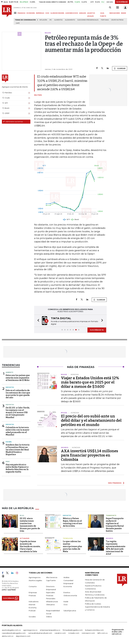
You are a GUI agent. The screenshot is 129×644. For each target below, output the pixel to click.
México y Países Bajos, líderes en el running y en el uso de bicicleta (72, 522)
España (9, 442)
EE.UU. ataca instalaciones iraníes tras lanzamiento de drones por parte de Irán (30, 525)
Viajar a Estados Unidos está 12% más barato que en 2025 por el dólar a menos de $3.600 (90, 382)
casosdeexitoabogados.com (14, 633)
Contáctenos (90, 589)
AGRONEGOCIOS (72, 13)
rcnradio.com (74, 633)
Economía (68, 586)
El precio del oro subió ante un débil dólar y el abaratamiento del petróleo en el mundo (91, 420)
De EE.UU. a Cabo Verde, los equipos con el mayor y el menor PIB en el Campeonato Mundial (18, 413)
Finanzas (32, 595)
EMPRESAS (40, 13)
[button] (38, 321)
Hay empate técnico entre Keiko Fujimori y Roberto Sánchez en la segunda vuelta (17, 468)
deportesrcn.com (23, 636)
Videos (49, 617)
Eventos (67, 592)
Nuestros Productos (93, 586)
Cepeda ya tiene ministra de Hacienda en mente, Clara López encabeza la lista (30, 546)
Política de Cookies (93, 604)
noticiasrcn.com (88, 633)
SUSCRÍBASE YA (97, 330)
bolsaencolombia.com (94, 630)
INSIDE (124, 13)
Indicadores (34, 602)
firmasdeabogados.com (73, 630)
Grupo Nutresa (117, 20)
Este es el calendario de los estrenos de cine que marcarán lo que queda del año (18, 394)
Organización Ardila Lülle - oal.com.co (118, 632)
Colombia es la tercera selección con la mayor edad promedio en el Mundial (18, 431)
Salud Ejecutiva (70, 611)
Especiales (50, 592)
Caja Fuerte (51, 580)
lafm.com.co (102, 633)
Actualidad (25, 538)
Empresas (33, 592)
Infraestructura (52, 602)
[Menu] (16, 13)
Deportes (10, 387)
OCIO (47, 13)
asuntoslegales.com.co (11, 630)
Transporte (111, 515)
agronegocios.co (30, 630)
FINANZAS (21, 13)
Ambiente (9, 372)
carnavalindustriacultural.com (40, 633)
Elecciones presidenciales (88, 20)
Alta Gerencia (52, 577)
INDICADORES (115, 13)
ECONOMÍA (31, 13)
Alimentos (58, 20)
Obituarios (50, 605)
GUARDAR (120, 68)
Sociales (32, 617)
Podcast (32, 611)
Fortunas (105, 20)
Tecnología (68, 538)
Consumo (33, 586)
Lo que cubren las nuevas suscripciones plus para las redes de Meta (72, 546)
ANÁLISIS (83, 13)
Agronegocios (35, 577)
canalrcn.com (60, 633)
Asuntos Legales (35, 580)
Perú (8, 462)
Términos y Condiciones (95, 595)
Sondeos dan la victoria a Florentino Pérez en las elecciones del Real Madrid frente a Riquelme (18, 450)
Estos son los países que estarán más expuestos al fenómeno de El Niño (18, 378)
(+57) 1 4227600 (9, 590)
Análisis (66, 577)
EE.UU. (22, 515)
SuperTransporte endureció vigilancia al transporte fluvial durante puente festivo (115, 525)
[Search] (110, 8)
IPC (51, 20)
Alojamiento (70, 20)
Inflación (43, 20)
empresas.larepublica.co (50, 630)
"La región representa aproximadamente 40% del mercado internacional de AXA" (116, 548)
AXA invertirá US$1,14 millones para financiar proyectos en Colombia (90, 455)
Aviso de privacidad (93, 592)
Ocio (66, 605)
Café (18, 23)
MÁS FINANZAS (115, 483)
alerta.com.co (8, 636)
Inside (66, 602)
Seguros (109, 538)
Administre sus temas (13, 122)
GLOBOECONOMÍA (57, 13)
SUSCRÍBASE (122, 2)
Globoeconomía (70, 595)
